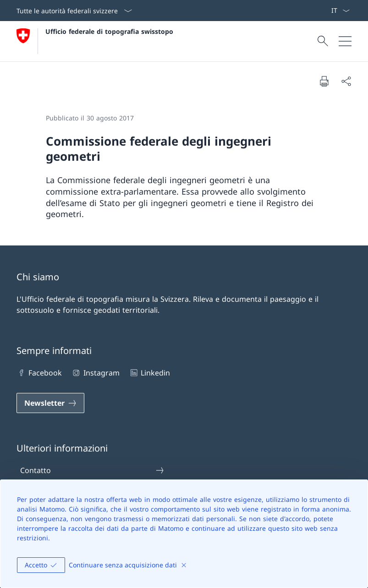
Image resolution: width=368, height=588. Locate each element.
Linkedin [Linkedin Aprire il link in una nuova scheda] (149, 373)
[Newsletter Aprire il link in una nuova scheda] (50, 403)
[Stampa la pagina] (324, 81)
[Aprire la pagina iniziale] (95, 41)
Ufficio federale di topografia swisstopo (109, 31)
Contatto (92, 470)
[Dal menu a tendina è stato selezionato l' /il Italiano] (340, 11)
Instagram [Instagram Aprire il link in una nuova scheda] (95, 373)
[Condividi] (346, 81)
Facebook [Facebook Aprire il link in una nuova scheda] (39, 373)
